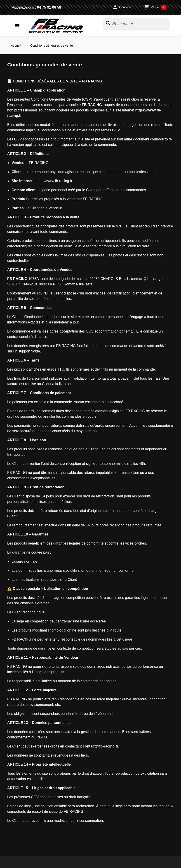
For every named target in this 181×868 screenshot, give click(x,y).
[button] (123, 7)
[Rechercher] (136, 24)
